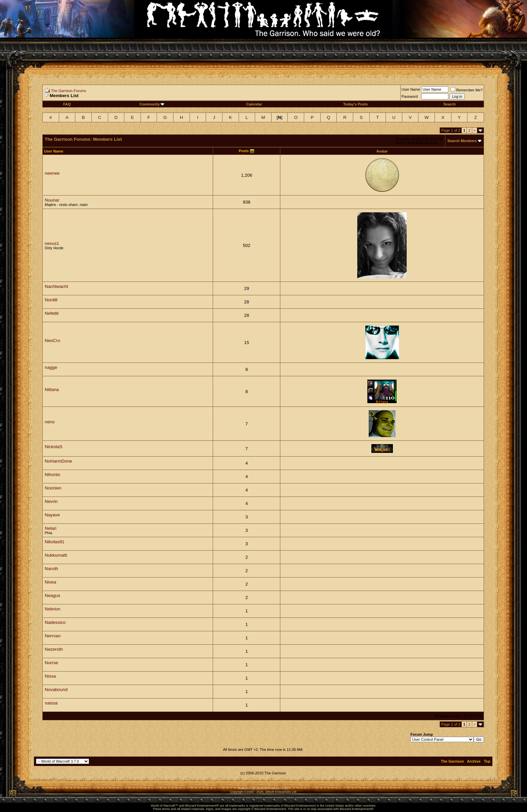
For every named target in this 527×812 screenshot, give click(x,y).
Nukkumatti (56, 555)
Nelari (51, 528)
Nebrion (53, 609)
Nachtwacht (56, 286)
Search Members (462, 141)
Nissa (50, 676)
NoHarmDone (58, 461)
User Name (411, 89)
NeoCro (52, 340)
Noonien (53, 488)
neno (50, 422)
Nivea (50, 582)
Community (152, 104)
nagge (51, 367)
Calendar (254, 104)
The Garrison (452, 761)
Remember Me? (467, 90)
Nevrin (51, 501)
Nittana (52, 390)
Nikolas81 (55, 542)
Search (450, 104)
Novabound (56, 690)
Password (410, 96)
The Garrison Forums (69, 91)
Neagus (52, 595)
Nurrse (51, 663)
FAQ (67, 104)
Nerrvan (53, 636)
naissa (51, 703)
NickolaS (54, 447)
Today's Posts (355, 104)
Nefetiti (52, 313)
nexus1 (52, 243)
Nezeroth (54, 649)
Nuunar (52, 200)
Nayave (52, 515)
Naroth (51, 569)
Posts (244, 151)
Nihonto (52, 475)
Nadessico (55, 622)
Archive (474, 761)
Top (487, 761)
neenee (52, 173)
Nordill (51, 300)
